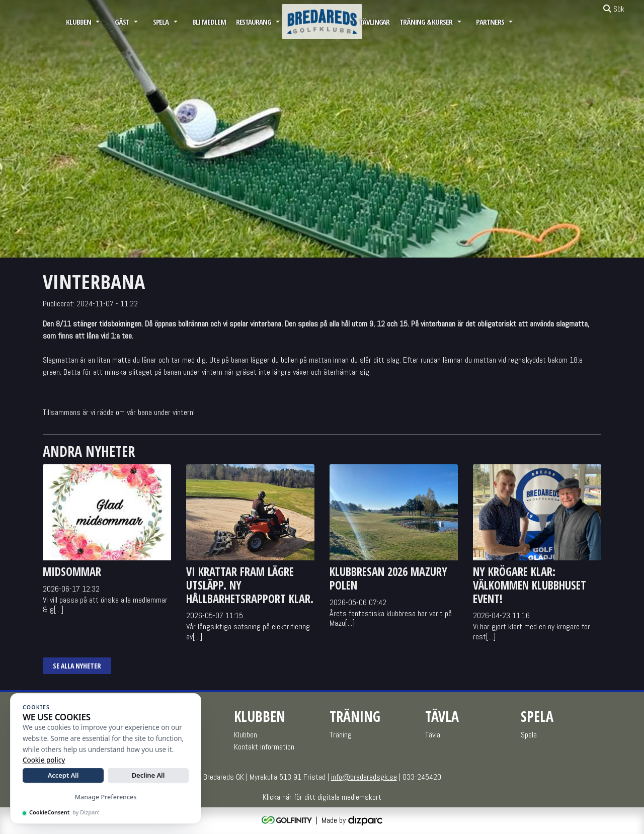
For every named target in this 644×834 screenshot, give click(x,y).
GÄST (122, 22)
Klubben (78, 22)
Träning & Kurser (426, 22)
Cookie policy (44, 760)
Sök (614, 9)
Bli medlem (209, 22)
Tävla (433, 735)
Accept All (63, 775)
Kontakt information (264, 747)
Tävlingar (374, 22)
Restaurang (254, 22)
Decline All (148, 775)
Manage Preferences (106, 797)
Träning (341, 735)
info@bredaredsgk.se (364, 777)
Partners (490, 22)
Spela (161, 22)
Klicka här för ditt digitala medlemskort (322, 797)
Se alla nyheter (77, 666)
